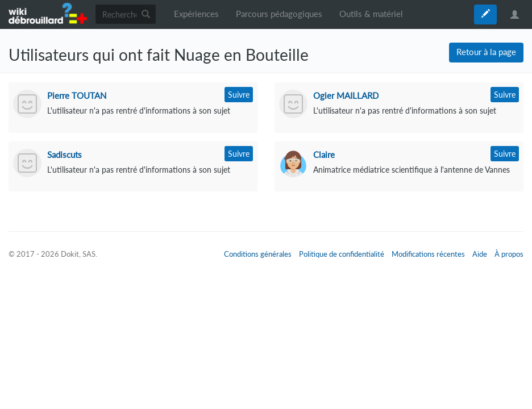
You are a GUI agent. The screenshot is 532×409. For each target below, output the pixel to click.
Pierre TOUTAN (77, 95)
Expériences (196, 14)
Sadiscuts (65, 155)
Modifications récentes (428, 254)
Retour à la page (486, 52)
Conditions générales (258, 254)
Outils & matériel (371, 14)
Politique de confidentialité (342, 254)
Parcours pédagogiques (279, 14)
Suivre (239, 95)
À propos (509, 254)
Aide (480, 254)
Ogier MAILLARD (346, 95)
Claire (324, 155)
